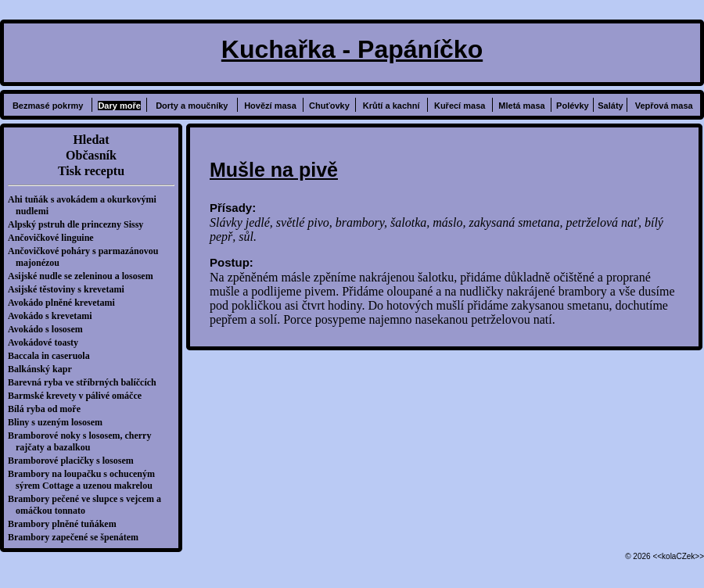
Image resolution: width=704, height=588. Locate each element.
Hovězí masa (270, 106)
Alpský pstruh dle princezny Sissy (79, 224)
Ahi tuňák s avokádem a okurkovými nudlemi (86, 205)
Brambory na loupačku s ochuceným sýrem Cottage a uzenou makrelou (85, 480)
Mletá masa (521, 106)
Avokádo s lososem (49, 329)
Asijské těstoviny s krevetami (70, 289)
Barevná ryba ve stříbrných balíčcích (86, 382)
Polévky (573, 106)
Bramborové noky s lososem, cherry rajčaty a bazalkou (83, 441)
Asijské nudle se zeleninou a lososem (84, 276)
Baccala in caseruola (53, 356)
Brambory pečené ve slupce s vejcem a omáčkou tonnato (88, 505)
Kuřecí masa (460, 106)
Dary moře (119, 106)
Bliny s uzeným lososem (59, 422)
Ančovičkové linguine (55, 238)
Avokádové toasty (47, 342)
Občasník (91, 155)
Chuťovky (329, 106)
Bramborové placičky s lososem (75, 461)
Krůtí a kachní (392, 106)
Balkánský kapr (44, 369)
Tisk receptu (91, 171)
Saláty (610, 106)
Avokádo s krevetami (54, 316)
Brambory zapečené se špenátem (77, 537)
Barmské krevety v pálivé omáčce (79, 396)
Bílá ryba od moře (48, 409)
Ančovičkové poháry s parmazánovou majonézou (87, 257)
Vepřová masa (664, 106)
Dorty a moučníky (192, 106)
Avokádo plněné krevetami (65, 303)
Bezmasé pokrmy (48, 106)
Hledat (91, 140)
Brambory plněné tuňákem (66, 524)
